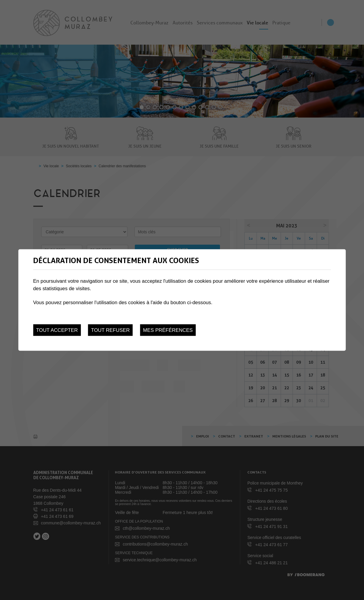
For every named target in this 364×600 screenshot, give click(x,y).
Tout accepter (57, 330)
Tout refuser (110, 330)
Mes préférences (168, 330)
